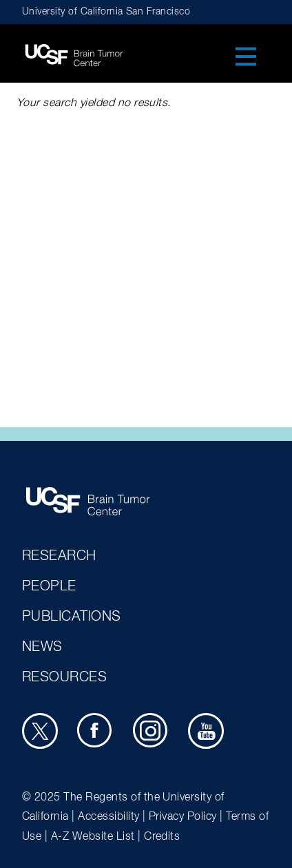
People (49, 586)
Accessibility (108, 817)
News (42, 647)
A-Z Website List (93, 837)
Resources (64, 677)
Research (59, 556)
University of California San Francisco (106, 12)
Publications (72, 617)
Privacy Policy (183, 817)
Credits (162, 837)
